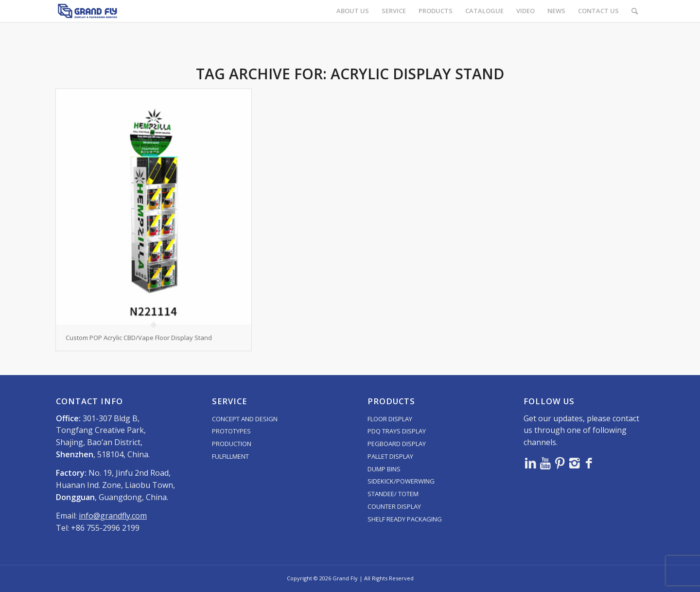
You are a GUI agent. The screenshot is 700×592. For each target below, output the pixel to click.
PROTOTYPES (231, 431)
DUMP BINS (384, 469)
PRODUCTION (232, 444)
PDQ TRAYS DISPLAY (397, 431)
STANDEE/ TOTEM (393, 494)
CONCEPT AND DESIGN (245, 419)
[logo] (87, 11)
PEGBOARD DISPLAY (397, 444)
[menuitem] (353, 11)
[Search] (635, 11)
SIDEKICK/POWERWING (401, 481)
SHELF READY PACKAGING (405, 519)
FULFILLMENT (230, 456)
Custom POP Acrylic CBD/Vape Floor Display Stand (139, 338)
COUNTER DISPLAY (394, 506)
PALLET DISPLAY (390, 456)
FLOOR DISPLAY (390, 419)
